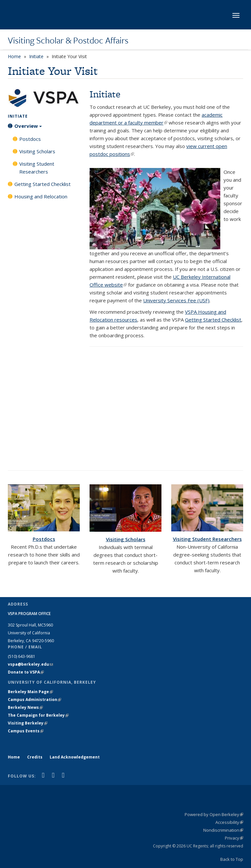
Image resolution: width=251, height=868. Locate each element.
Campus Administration (34, 700)
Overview (28, 128)
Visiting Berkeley (28, 723)
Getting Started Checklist (42, 184)
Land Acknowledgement (75, 757)
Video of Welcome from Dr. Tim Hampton (166, 409)
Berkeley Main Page (30, 692)
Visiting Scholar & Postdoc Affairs (68, 40)
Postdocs (30, 139)
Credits (35, 757)
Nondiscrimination (223, 830)
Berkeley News (25, 707)
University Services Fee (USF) (176, 300)
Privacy (234, 838)
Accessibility (229, 822)
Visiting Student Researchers (37, 168)
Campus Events (26, 731)
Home (14, 56)
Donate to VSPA (26, 672)
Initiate (36, 56)
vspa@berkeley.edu (30, 664)
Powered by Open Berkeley (214, 814)
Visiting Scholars (37, 151)
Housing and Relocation (41, 196)
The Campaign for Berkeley (38, 715)
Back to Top (232, 859)
